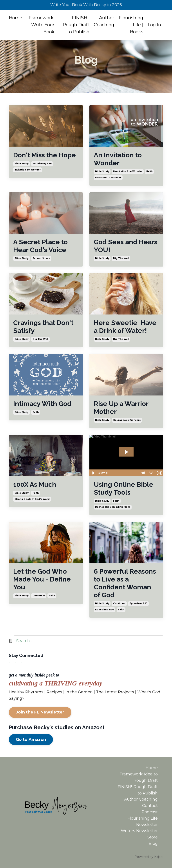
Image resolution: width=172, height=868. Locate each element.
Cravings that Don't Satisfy (43, 327)
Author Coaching (104, 21)
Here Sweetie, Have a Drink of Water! (125, 327)
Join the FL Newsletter (40, 712)
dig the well (121, 258)
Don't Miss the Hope (44, 155)
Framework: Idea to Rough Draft (139, 777)
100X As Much (35, 484)
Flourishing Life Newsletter (143, 821)
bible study (22, 164)
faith (149, 171)
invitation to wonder (28, 170)
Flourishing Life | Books (131, 25)
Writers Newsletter (139, 831)
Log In (154, 25)
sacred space (41, 258)
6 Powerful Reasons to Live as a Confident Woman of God (125, 583)
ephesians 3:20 (105, 610)
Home (15, 18)
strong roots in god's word (32, 499)
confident (39, 596)
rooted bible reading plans (113, 507)
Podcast (150, 812)
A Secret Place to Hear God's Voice (40, 246)
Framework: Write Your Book (42, 25)
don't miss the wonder (128, 171)
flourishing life (42, 164)
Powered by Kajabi (149, 857)
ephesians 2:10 (138, 604)
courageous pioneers (127, 420)
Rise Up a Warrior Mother (121, 408)
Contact (150, 806)
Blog (153, 843)
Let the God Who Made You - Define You (42, 579)
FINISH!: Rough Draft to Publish (76, 25)
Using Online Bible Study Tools (124, 488)
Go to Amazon (31, 740)
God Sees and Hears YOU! (126, 246)
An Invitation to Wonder (118, 159)
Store (153, 837)
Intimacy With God (42, 404)
